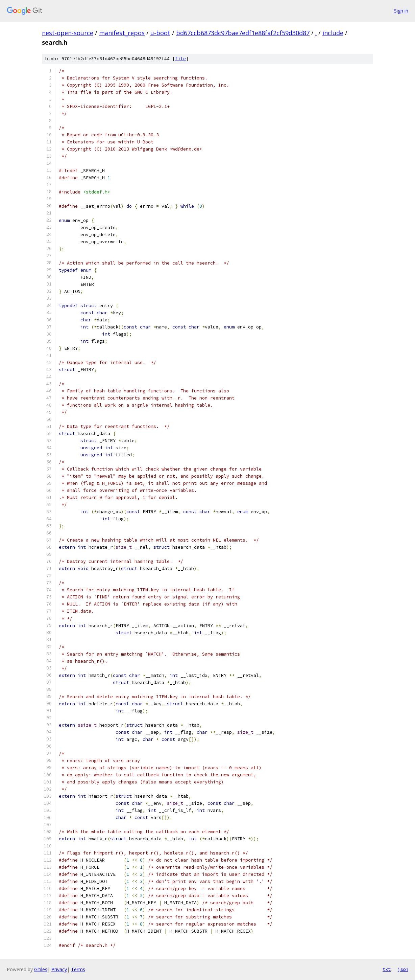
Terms (78, 969)
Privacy (59, 969)
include (333, 33)
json (403, 969)
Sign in (401, 11)
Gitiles (41, 969)
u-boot (160, 33)
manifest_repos (122, 33)
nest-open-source (68, 33)
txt (387, 969)
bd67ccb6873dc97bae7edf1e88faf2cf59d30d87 (243, 33)
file (180, 59)
